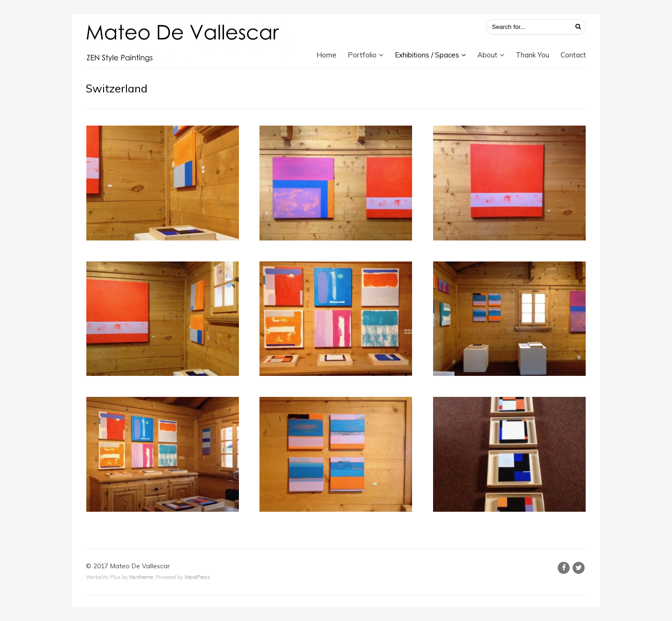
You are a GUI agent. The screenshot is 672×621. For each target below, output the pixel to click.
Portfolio (362, 55)
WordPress (197, 577)
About (487, 55)
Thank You (532, 55)
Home (326, 55)
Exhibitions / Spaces (427, 55)
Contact (573, 55)
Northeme (141, 577)
